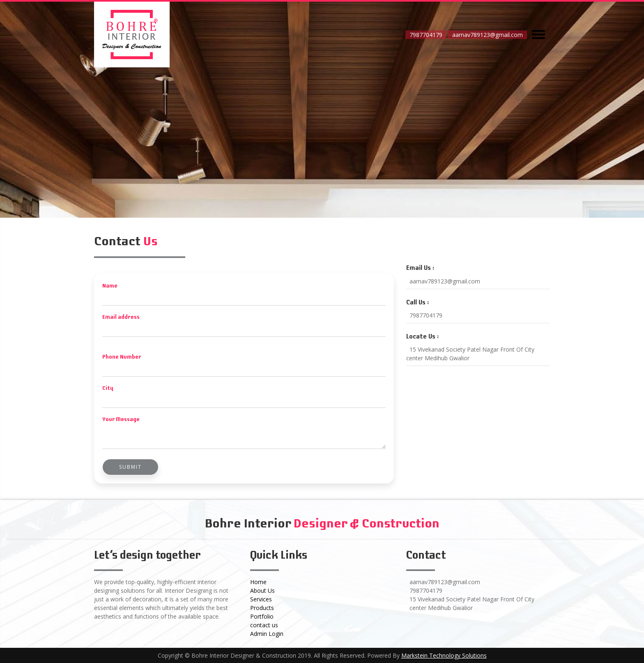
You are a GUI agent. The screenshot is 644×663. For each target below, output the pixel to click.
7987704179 (426, 35)
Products (262, 608)
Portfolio (262, 616)
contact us (264, 625)
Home (258, 582)
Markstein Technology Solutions (444, 655)
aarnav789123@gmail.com (488, 35)
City (108, 388)
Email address (121, 317)
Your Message (121, 420)
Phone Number (122, 357)
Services (261, 599)
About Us (262, 590)
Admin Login (267, 634)
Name (110, 286)
